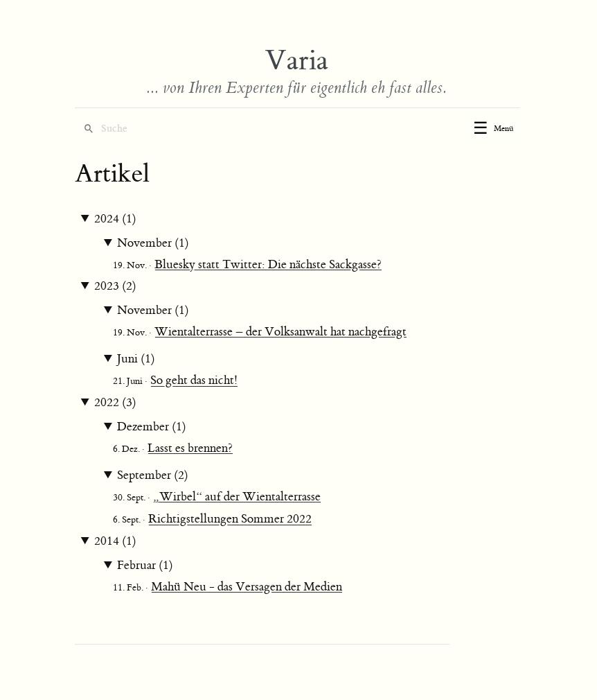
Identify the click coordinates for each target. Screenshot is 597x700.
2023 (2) (115, 286)
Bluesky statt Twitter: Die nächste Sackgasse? (268, 265)
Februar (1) (145, 566)
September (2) (153, 475)
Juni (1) (136, 359)
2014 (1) (115, 541)
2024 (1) (115, 219)
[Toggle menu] (493, 129)
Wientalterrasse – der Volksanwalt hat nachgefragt (280, 332)
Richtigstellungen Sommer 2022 (230, 519)
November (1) (153, 243)
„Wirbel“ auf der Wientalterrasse (237, 497)
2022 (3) (115, 403)
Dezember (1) (152, 427)
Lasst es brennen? (190, 448)
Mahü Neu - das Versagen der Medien (247, 587)
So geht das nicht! (194, 380)
